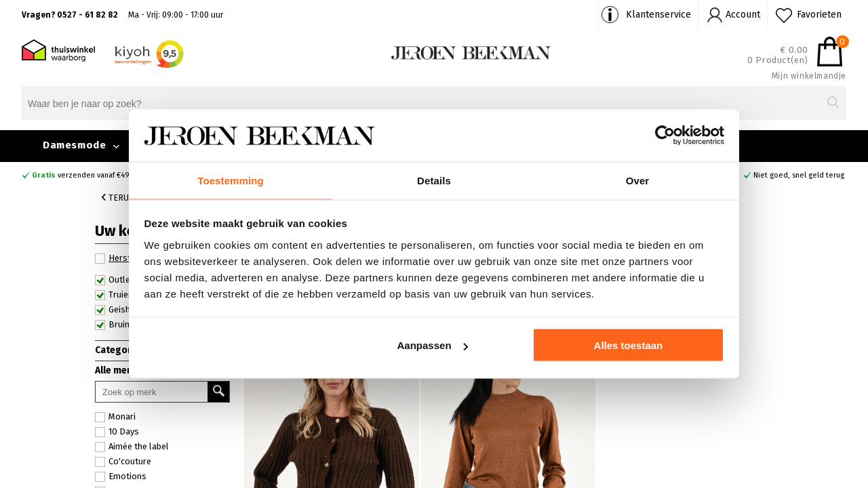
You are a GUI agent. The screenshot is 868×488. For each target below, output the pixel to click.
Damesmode (74, 145)
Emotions (121, 476)
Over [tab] (638, 179)
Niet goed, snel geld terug (799, 175)
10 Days (117, 432)
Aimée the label (132, 447)
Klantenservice (658, 15)
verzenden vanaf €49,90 (86, 175)
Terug (118, 198)
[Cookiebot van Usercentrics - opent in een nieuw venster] (665, 135)
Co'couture (123, 462)
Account (743, 15)
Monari (115, 417)
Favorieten (819, 15)
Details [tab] (434, 179)
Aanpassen (433, 346)
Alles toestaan (629, 346)
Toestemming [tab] (231, 179)
